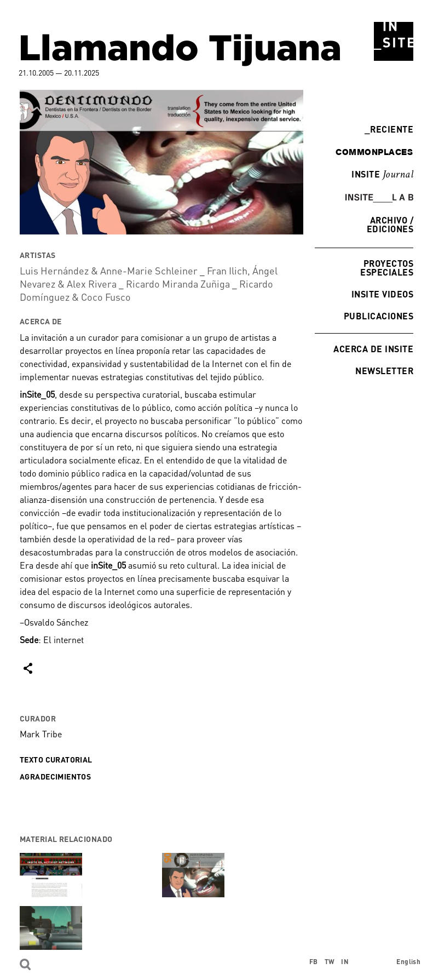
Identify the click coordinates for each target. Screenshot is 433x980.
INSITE (382, 175)
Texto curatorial (56, 760)
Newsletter (384, 371)
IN (345, 962)
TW (330, 962)
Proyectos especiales (387, 268)
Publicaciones (379, 316)
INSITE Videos (382, 294)
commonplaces (374, 152)
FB (314, 962)
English (408, 962)
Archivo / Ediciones (390, 224)
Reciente (389, 129)
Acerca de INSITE (373, 349)
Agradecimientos (55, 776)
